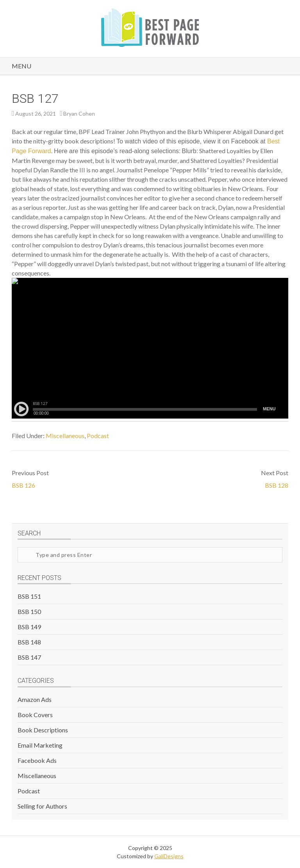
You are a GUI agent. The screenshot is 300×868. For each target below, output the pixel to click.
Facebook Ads (37, 760)
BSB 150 (29, 611)
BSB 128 (277, 485)
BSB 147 (29, 657)
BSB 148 (29, 642)
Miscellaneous (65, 436)
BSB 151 (29, 596)
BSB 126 (23, 485)
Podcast (98, 436)
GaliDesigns (169, 856)
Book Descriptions (43, 730)
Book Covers (35, 715)
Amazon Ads (35, 699)
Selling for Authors (42, 806)
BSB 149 (29, 627)
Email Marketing (40, 745)
